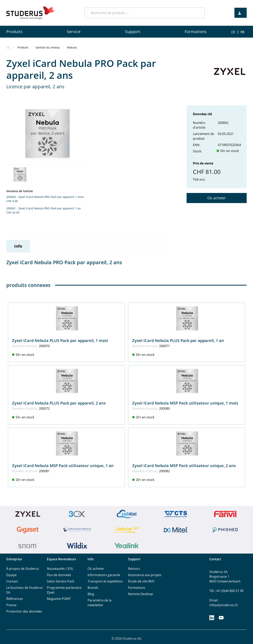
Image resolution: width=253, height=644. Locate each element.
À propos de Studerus (23, 569)
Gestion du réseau (48, 47)
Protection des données (24, 611)
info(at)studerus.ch (224, 605)
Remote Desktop (141, 594)
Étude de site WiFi (141, 581)
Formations (137, 588)
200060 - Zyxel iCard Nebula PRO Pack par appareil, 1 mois (45, 197)
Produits (23, 47)
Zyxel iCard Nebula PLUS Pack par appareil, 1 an (178, 341)
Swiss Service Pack (60, 581)
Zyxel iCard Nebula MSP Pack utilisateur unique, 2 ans (184, 466)
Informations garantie (104, 575)
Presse (11, 605)
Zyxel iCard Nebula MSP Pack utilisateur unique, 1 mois (185, 403)
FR (242, 32)
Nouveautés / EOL (60, 569)
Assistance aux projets (145, 575)
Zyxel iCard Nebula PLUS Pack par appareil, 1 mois (60, 341)
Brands (93, 588)
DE (233, 32)
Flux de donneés (59, 575)
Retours (134, 569)
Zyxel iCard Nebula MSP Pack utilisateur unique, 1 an (63, 466)
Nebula (72, 47)
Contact (12, 581)
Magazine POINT (59, 599)
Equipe (11, 575)
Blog (91, 594)
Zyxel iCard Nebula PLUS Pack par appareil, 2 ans (59, 403)
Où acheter (217, 198)
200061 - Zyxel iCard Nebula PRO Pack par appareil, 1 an (44, 208)
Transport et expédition (105, 581)
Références (15, 599)
